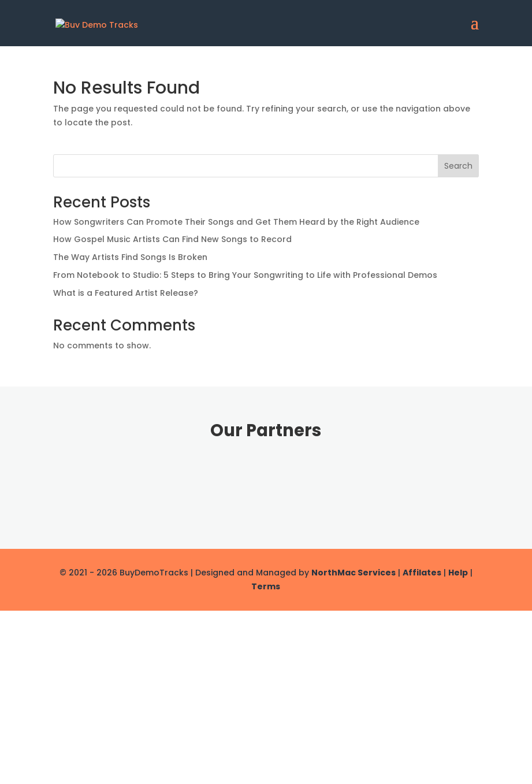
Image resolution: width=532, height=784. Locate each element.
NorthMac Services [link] (354, 573)
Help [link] (458, 573)
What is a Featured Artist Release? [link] (126, 293)
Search (458, 166)
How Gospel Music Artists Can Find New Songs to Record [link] (172, 239)
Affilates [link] (422, 573)
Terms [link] (266, 586)
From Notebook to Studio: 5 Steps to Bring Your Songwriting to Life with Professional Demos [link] (245, 275)
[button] (475, 30)
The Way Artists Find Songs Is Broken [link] (130, 257)
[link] (97, 23)
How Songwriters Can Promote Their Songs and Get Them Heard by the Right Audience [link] (236, 222)
